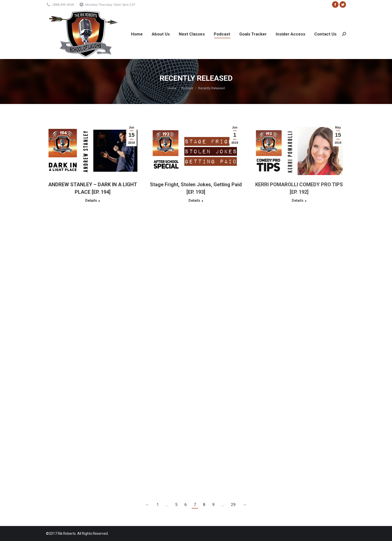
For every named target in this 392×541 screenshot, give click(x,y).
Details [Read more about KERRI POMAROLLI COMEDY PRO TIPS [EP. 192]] (298, 200)
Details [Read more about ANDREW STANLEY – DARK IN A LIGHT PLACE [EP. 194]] (91, 200)
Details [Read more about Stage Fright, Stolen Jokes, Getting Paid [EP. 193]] (194, 200)
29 (233, 505)
